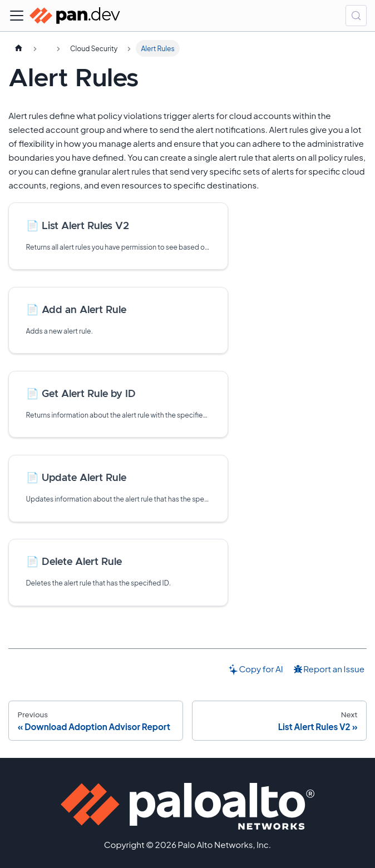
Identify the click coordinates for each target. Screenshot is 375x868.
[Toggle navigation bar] (17, 16)
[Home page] (18, 48)
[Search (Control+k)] (356, 16)
